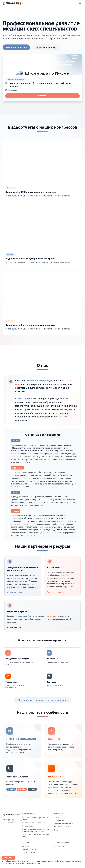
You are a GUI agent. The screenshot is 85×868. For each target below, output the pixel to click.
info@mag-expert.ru (29, 849)
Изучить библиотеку (46, 47)
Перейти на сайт (16, 627)
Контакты (57, 830)
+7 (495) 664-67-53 (28, 853)
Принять (8, 858)
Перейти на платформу (59, 592)
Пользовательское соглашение (33, 823)
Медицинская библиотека (63, 824)
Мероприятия (59, 821)
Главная (57, 817)
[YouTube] (55, 846)
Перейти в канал (16, 592)
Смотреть (43, 96)
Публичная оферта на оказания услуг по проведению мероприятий (36, 830)
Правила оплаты (28, 826)
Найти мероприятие (16, 47)
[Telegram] (59, 846)
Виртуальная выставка (62, 827)
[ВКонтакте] (63, 846)
